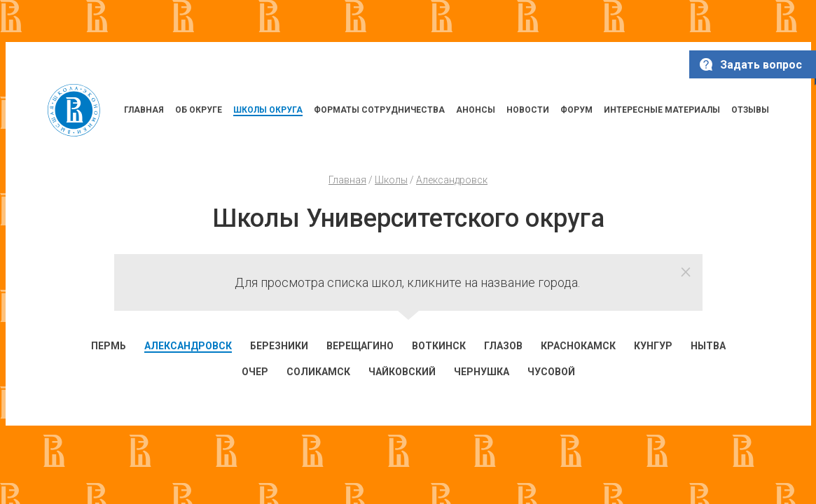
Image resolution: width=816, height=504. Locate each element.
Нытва (708, 346)
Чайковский (402, 372)
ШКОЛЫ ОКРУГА (268, 110)
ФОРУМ (576, 110)
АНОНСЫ (476, 110)
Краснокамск (578, 346)
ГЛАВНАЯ (144, 110)
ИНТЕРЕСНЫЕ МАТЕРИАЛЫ (662, 110)
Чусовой (551, 372)
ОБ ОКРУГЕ (199, 110)
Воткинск (439, 346)
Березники (279, 346)
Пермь (109, 346)
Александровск (452, 180)
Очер (255, 372)
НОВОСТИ (528, 110)
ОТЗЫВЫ (750, 110)
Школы (391, 180)
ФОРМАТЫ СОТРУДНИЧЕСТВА (379, 110)
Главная (347, 180)
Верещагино (360, 346)
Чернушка (482, 372)
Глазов (503, 346)
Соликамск (318, 372)
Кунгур (653, 346)
